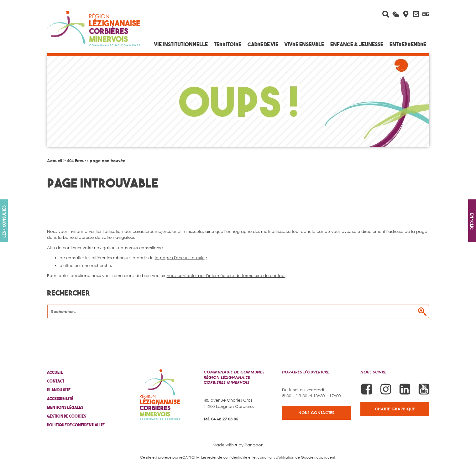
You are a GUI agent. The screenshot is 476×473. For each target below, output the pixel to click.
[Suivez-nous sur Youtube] (424, 389)
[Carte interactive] (406, 14)
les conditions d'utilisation (273, 457)
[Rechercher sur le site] (386, 14)
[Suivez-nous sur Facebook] (367, 389)
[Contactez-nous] (416, 14)
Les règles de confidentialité (224, 457)
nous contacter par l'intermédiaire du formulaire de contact (226, 275)
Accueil (55, 161)
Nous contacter (316, 413)
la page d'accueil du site (180, 258)
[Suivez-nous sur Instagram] (386, 389)
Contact (56, 381)
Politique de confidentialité (76, 425)
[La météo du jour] (396, 14)
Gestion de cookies (67, 416)
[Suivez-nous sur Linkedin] (405, 389)
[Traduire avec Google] (426, 14)
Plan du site (59, 390)
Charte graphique (395, 409)
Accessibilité (60, 399)
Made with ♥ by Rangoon (238, 445)
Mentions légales (65, 407)
